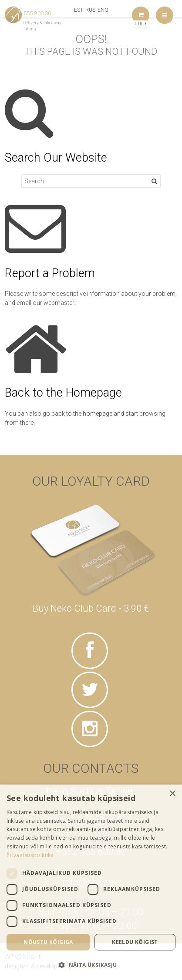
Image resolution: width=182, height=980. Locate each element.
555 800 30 (37, 13)
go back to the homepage (78, 414)
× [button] (172, 794)
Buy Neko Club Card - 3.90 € (91, 608)
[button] (91, 965)
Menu (165, 15)
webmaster (59, 303)
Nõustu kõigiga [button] (48, 942)
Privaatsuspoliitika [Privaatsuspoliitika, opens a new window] (30, 855)
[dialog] (91, 882)
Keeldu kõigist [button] (135, 942)
